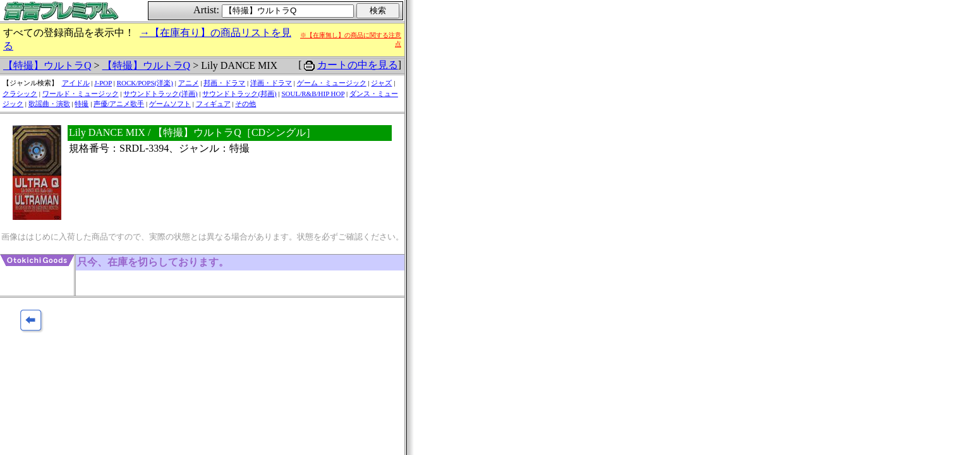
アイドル (76, 83)
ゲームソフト (170, 104)
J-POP (103, 83)
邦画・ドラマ (224, 83)
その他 (245, 104)
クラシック (20, 94)
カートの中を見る (358, 65)
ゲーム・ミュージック (332, 83)
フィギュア (213, 104)
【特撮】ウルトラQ (47, 65)
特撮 (82, 104)
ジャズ (381, 83)
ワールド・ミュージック (81, 94)
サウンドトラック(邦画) (239, 94)
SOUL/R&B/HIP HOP (313, 94)
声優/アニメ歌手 (119, 104)
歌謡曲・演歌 (49, 104)
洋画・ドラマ (271, 83)
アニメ (189, 83)
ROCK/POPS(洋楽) (145, 83)
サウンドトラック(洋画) (160, 94)
